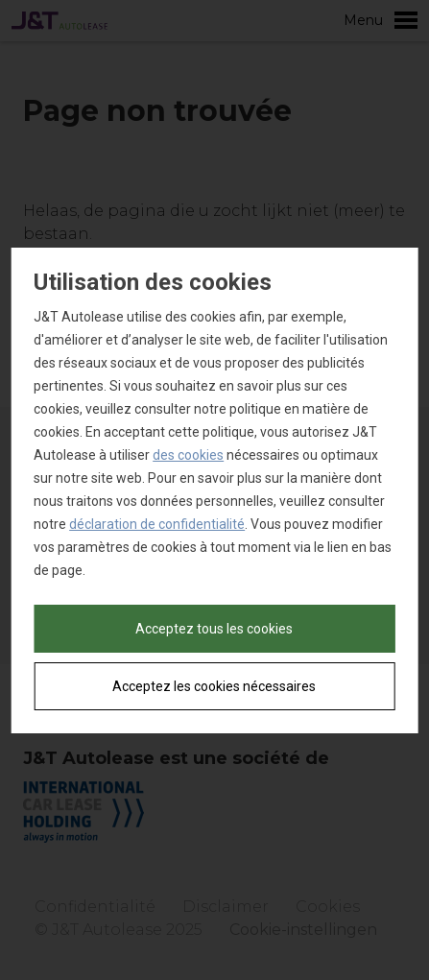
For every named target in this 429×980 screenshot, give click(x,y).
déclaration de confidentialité (157, 524)
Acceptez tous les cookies (214, 629)
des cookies (188, 455)
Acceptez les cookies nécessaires (214, 686)
